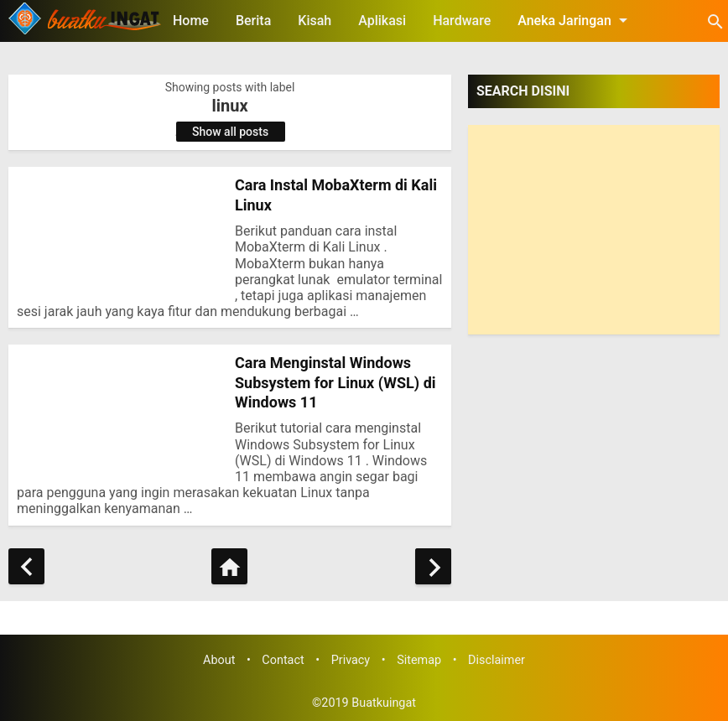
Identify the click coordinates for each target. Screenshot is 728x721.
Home (191, 21)
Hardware (462, 21)
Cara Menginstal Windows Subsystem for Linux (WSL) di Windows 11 (335, 382)
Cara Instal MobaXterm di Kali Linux (336, 195)
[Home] (229, 566)
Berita (253, 21)
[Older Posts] (433, 566)
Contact (283, 660)
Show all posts (230, 132)
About (219, 660)
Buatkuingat (384, 703)
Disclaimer (497, 660)
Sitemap (419, 660)
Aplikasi (382, 21)
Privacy (351, 660)
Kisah (315, 21)
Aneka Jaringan (575, 20)
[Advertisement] (594, 230)
